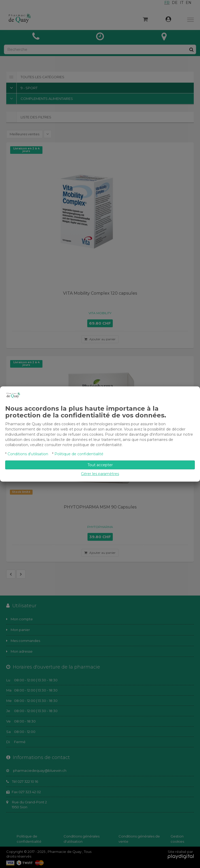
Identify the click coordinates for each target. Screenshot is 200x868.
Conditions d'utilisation (28, 454)
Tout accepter (100, 465)
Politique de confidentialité (79, 454)
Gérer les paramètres (100, 474)
